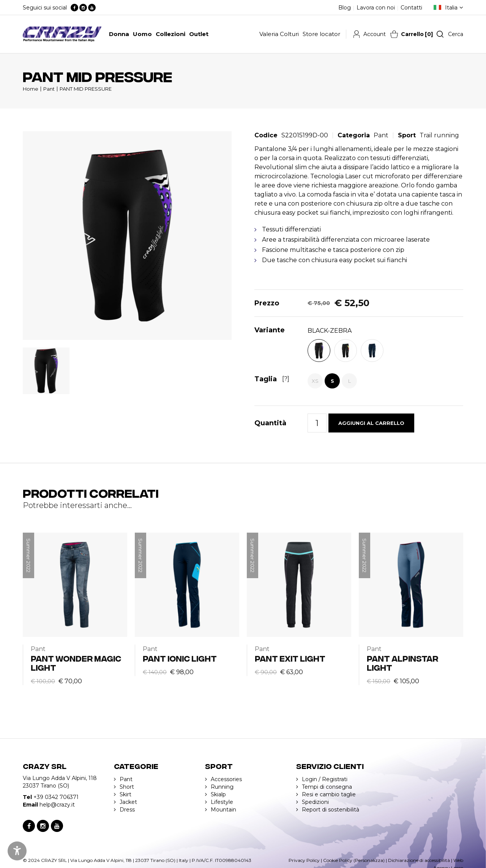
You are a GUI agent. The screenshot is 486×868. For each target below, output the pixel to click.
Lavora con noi (376, 8)
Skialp (218, 794)
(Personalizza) (369, 860)
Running (222, 787)
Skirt (125, 794)
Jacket (128, 802)
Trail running (439, 135)
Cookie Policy (338, 860)
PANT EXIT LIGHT (290, 658)
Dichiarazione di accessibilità (419, 860)
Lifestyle (222, 802)
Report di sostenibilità (331, 810)
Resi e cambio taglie (329, 794)
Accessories (226, 779)
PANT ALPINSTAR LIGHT (402, 663)
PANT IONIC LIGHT (180, 658)
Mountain (223, 810)
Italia (451, 8)
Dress (127, 810)
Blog (345, 8)
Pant (49, 89)
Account (375, 34)
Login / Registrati (325, 779)
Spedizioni (315, 802)
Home (31, 89)
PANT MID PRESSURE (86, 89)
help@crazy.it (57, 805)
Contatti (411, 8)
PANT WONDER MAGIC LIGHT (76, 663)
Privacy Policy (304, 860)
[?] (286, 379)
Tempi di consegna (327, 787)
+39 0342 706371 (56, 797)
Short (127, 787)
